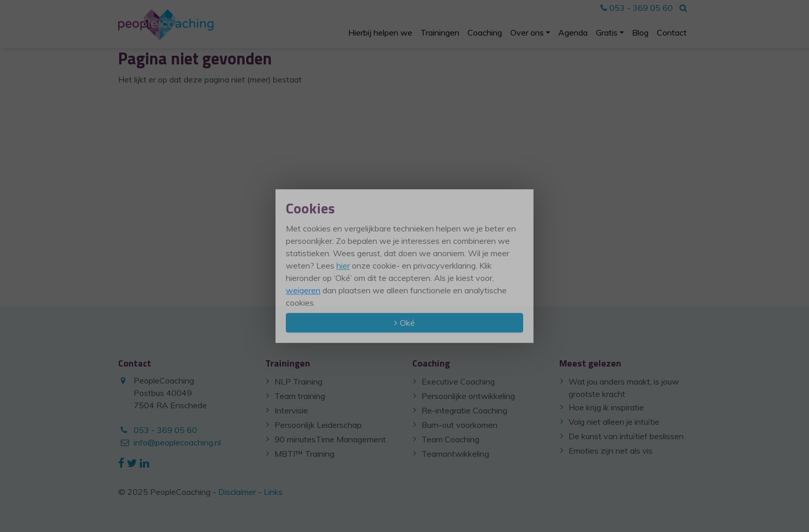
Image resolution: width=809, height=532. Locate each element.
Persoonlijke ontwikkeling (468, 396)
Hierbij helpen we (380, 32)
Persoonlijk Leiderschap (318, 425)
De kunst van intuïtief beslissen (626, 436)
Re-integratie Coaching (464, 410)
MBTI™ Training (304, 454)
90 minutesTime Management (330, 439)
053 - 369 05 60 (637, 8)
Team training (300, 396)
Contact (672, 32)
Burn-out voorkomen (459, 425)
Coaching (485, 32)
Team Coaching (450, 439)
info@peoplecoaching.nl (177, 442)
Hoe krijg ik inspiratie (606, 407)
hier (343, 265)
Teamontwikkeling (455, 454)
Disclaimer (237, 492)
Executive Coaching (458, 381)
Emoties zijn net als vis (611, 451)
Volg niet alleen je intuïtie (614, 422)
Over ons (527, 32)
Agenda (573, 32)
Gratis (607, 32)
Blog (640, 32)
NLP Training (298, 381)
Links (273, 492)
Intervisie (291, 410)
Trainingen (440, 32)
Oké (407, 323)
